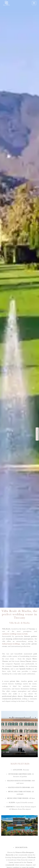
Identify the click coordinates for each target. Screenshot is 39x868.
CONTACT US (37, 434)
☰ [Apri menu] (34, 3)
